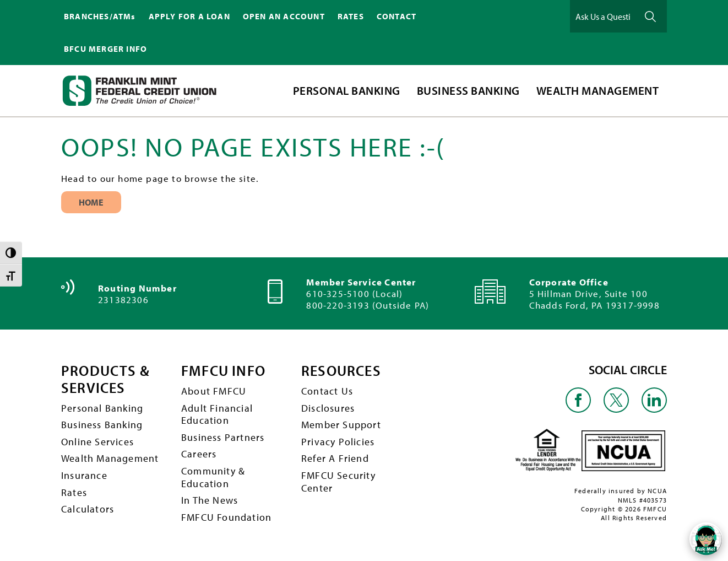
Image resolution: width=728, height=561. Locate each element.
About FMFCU (214, 391)
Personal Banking (102, 408)
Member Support (341, 425)
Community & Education (213, 477)
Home (91, 202)
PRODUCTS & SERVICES (105, 379)
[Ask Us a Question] (603, 16)
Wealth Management (110, 458)
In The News (210, 500)
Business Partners (223, 437)
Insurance (84, 475)
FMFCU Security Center (338, 482)
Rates (74, 492)
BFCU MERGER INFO (105, 49)
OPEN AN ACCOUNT (284, 16)
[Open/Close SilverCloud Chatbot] (706, 539)
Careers (199, 454)
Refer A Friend (335, 458)
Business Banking (102, 425)
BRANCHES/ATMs (100, 16)
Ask (650, 16)
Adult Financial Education (217, 414)
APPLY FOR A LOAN (189, 16)
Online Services (97, 442)
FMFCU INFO (223, 371)
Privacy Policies (338, 442)
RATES (351, 16)
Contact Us (327, 391)
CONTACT (396, 16)
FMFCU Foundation (226, 517)
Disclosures (328, 408)
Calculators (88, 509)
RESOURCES (341, 371)
